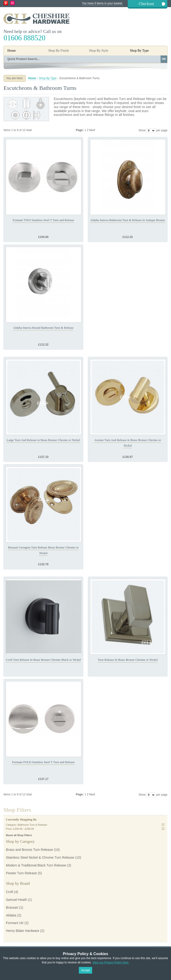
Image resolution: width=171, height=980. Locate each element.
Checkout (146, 4)
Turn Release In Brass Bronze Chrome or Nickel (128, 660)
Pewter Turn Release (21, 873)
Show (142, 130)
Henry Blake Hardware (23, 931)
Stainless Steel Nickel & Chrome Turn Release (40, 857)
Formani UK (15, 923)
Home (12, 51)
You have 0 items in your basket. (102, 3)
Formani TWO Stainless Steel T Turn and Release (43, 220)
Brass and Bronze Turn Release (29, 850)
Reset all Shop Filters (19, 835)
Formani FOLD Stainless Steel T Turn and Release (43, 762)
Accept (86, 970)
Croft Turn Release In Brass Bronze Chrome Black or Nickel (43, 660)
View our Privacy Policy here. (111, 962)
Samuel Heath (16, 900)
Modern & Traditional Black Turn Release (36, 865)
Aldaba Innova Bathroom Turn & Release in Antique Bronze (128, 220)
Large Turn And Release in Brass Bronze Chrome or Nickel (43, 440)
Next (92, 130)
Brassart (12, 907)
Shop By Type (48, 78)
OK (164, 59)
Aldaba (11, 915)
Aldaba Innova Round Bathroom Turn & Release (43, 328)
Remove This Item (163, 825)
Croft (9, 892)
